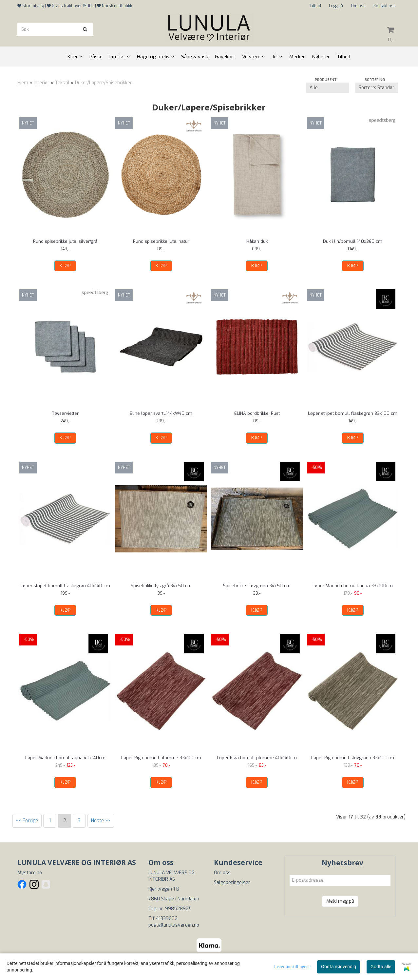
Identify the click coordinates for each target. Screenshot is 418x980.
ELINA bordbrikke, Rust (257, 413)
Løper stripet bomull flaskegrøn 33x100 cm (353, 413)
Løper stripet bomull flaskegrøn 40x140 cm (65, 586)
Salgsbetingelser (232, 883)
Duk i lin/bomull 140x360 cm (353, 241)
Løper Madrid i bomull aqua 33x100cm (353, 586)
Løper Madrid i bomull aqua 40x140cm (65, 758)
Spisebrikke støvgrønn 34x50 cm (257, 586)
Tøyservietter (65, 413)
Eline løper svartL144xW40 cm (161, 413)
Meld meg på (340, 901)
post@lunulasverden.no (174, 925)
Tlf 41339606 (163, 919)
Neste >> (101, 821)
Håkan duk (257, 241)
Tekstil (62, 83)
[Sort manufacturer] (328, 88)
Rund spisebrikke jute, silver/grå (65, 241)
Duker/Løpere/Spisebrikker (104, 83)
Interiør (42, 83)
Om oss (358, 6)
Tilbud (315, 6)
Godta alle (381, 967)
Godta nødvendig (339, 967)
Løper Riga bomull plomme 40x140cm (257, 758)
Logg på (336, 6)
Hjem (23, 83)
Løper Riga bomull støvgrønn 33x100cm (353, 758)
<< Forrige (27, 821)
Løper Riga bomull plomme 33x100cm (161, 758)
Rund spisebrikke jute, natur (161, 241)
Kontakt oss (385, 6)
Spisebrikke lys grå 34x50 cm (161, 586)
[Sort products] (377, 88)
